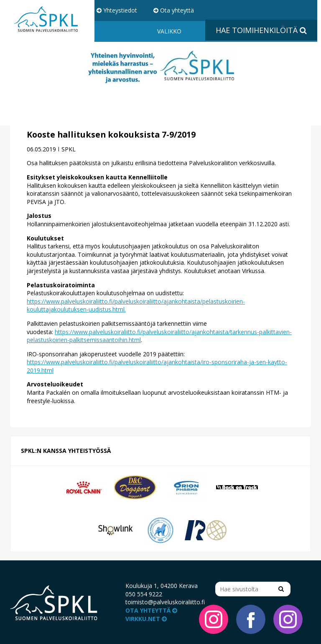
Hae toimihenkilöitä (261, 30)
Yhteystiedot (117, 10)
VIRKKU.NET (146, 619)
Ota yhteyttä (174, 10)
